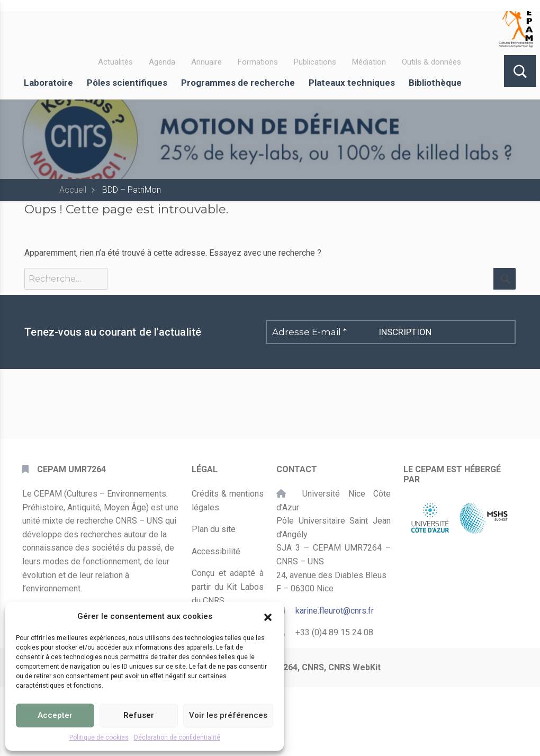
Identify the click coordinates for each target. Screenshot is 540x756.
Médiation (369, 62)
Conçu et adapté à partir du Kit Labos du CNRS (228, 587)
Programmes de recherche (238, 83)
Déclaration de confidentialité (177, 737)
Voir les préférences (228, 715)
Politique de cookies (99, 737)
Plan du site (214, 529)
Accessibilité (216, 551)
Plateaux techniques (352, 83)
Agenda (162, 62)
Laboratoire (48, 83)
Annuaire (206, 62)
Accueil (73, 190)
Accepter (55, 715)
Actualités (115, 62)
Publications (315, 62)
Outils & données (431, 62)
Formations (258, 62)
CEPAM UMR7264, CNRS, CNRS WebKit (305, 667)
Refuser (139, 715)
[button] (268, 616)
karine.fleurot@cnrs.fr (335, 611)
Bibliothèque (435, 83)
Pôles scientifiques (127, 83)
